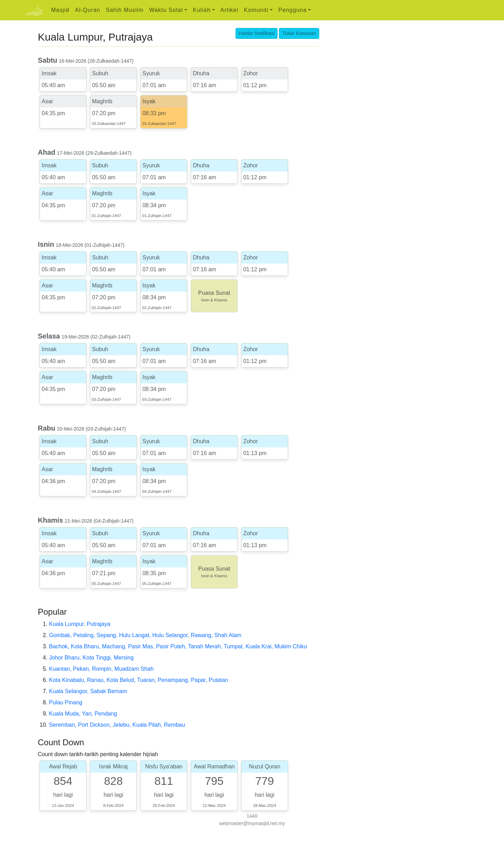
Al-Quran (87, 10)
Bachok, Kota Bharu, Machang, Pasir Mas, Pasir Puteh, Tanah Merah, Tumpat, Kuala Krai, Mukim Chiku (178, 646)
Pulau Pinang (66, 702)
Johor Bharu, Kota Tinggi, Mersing (91, 658)
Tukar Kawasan (299, 33)
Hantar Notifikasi (257, 33)
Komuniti (256, 10)
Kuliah (202, 10)
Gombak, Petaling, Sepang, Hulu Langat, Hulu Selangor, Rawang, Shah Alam (145, 635)
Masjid (60, 10)
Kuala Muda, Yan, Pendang (83, 714)
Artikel (229, 10)
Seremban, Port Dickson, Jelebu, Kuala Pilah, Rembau (117, 725)
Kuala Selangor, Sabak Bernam (88, 691)
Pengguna (292, 10)
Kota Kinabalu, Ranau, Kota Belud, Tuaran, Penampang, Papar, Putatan (138, 680)
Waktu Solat (166, 10)
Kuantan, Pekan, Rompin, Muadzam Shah (101, 669)
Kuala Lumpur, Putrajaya (80, 624)
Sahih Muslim (125, 10)
